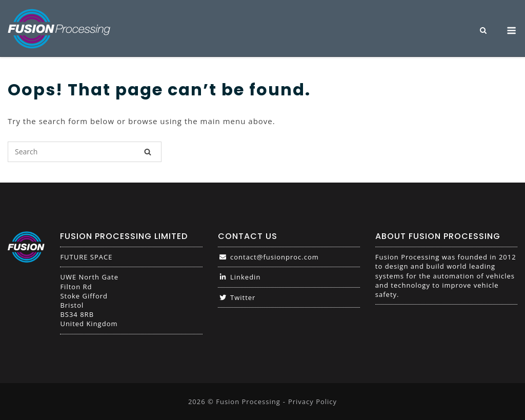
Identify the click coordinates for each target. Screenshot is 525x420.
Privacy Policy (312, 402)
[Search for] (85, 152)
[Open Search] (483, 31)
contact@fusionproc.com (268, 257)
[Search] (148, 152)
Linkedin (239, 277)
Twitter (237, 297)
